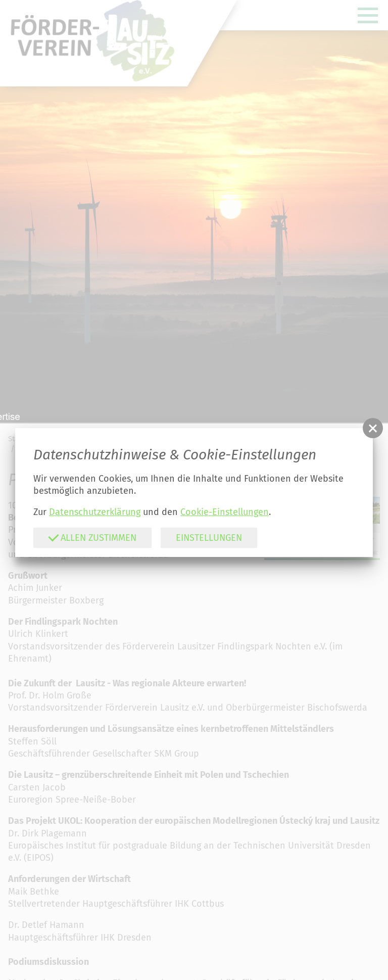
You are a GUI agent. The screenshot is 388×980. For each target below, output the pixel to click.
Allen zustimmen (92, 537)
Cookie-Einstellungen (225, 512)
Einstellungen (209, 538)
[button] (373, 428)
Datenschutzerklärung (95, 512)
